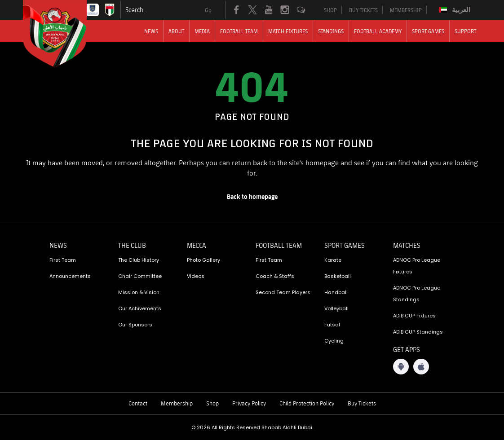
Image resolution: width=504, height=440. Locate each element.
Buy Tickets (362, 403)
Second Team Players (283, 292)
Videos (196, 276)
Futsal (332, 325)
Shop (212, 403)
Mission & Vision (139, 292)
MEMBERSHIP (406, 10)
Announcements (70, 276)
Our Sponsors (135, 325)
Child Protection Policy (307, 403)
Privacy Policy (249, 403)
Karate (333, 260)
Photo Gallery (203, 260)
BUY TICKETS (363, 10)
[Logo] (63, 34)
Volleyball (336, 308)
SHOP (330, 10)
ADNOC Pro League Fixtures (417, 266)
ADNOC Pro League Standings (417, 294)
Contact (138, 403)
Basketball (338, 276)
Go (208, 10)
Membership (177, 403)
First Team (63, 260)
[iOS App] (421, 367)
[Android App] (401, 367)
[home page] (252, 197)
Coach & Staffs (275, 276)
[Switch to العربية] (456, 10)
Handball (336, 292)
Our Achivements (140, 308)
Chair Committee (140, 276)
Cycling (334, 341)
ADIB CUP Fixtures (414, 316)
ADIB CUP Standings (418, 332)
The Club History (139, 260)
